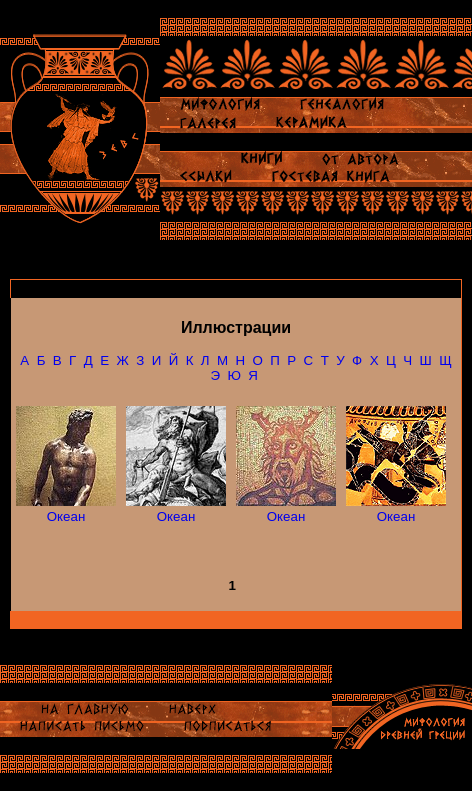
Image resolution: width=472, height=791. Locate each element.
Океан (66, 516)
